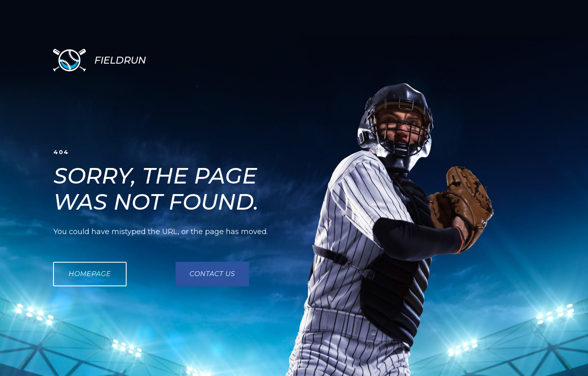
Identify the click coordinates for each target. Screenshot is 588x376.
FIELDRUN (120, 60)
